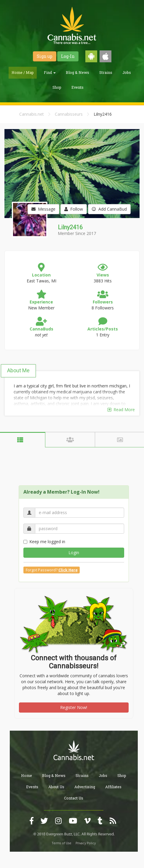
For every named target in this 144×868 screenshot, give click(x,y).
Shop (57, 87)
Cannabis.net (32, 114)
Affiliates (113, 787)
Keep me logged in (44, 542)
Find (50, 72)
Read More (121, 410)
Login (74, 553)
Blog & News (77, 72)
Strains (106, 72)
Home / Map (23, 72)
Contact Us (74, 798)
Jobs (127, 72)
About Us (56, 787)
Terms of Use (62, 843)
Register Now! (74, 707)
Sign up (45, 56)
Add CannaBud (109, 209)
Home (27, 775)
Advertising (85, 787)
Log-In (68, 56)
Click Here (68, 570)
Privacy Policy (86, 843)
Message (43, 209)
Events (77, 87)
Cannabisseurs (69, 114)
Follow (74, 209)
